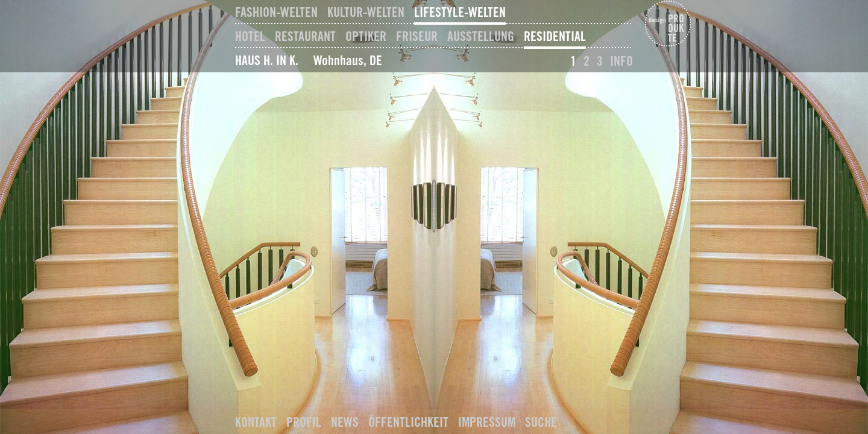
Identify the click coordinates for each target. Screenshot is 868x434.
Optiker (366, 36)
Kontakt (256, 422)
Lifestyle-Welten (460, 12)
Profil (304, 422)
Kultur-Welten (366, 12)
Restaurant (305, 36)
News (345, 422)
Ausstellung (481, 36)
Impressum (487, 422)
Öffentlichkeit (408, 422)
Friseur (417, 36)
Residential (555, 36)
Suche (541, 422)
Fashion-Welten (276, 12)
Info (621, 61)
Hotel (250, 36)
